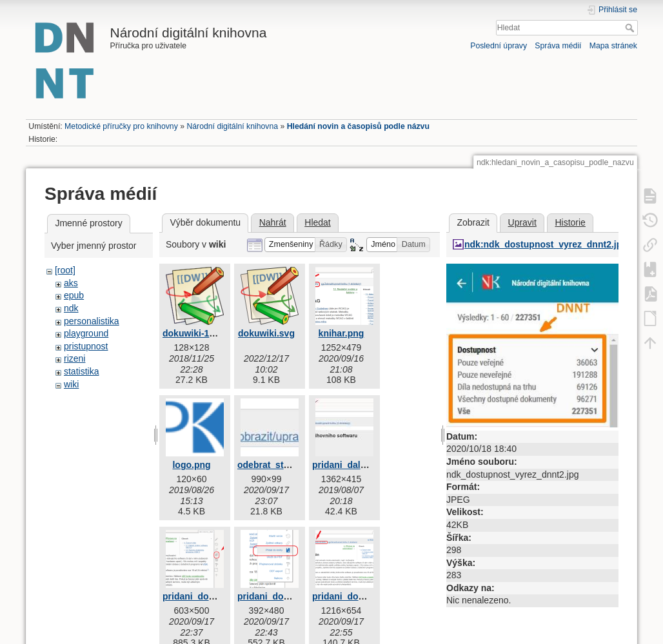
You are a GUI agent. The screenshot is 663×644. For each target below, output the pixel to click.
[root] (65, 270)
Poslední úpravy (499, 46)
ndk (71, 308)
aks (71, 283)
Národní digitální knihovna (232, 126)
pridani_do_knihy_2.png (289, 596)
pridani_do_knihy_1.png (214, 596)
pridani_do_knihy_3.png (364, 596)
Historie (570, 222)
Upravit (522, 222)
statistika (81, 371)
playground (86, 333)
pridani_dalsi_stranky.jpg (366, 465)
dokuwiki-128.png (200, 333)
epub (74, 295)
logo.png (191, 465)
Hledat (631, 28)
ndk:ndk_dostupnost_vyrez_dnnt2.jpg (546, 244)
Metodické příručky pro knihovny (121, 126)
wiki (71, 384)
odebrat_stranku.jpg (281, 465)
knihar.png (341, 333)
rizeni (74, 358)
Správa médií (558, 46)
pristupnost (86, 346)
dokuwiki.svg (266, 333)
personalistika (92, 321)
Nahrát (273, 222)
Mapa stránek (613, 46)
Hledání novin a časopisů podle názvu (358, 126)
